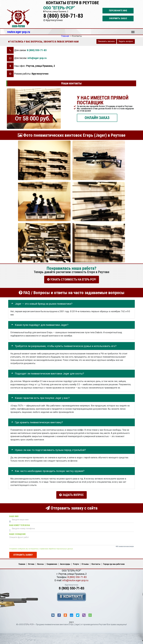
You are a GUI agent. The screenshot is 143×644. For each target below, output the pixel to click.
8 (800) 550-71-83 (63, 16)
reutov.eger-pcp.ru (19, 32)
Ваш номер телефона (20, 525)
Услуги (76, 564)
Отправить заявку (23, 554)
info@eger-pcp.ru (37, 58)
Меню (133, 31)
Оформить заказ (118, 18)
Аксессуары (65, 564)
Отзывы (85, 564)
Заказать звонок (106, 41)
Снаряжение (52, 564)
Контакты (96, 564)
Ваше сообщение (18, 534)
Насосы (40, 564)
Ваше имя (14, 516)
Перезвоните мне (118, 11)
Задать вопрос (126, 41)
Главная (22, 564)
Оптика (31, 564)
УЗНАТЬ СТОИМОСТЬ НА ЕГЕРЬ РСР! (72, 279)
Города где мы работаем (114, 564)
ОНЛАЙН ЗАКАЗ (97, 118)
